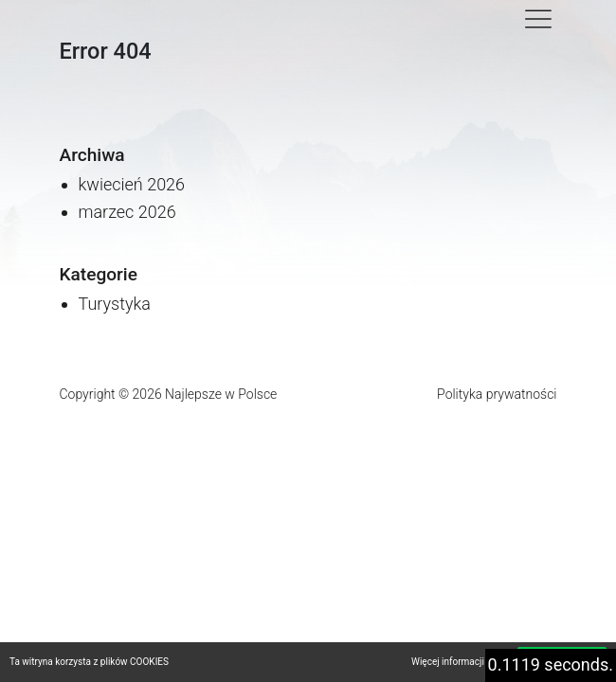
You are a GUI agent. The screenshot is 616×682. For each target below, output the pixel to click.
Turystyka (115, 304)
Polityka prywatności (497, 394)
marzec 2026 (127, 212)
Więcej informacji (448, 662)
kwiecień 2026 (132, 184)
